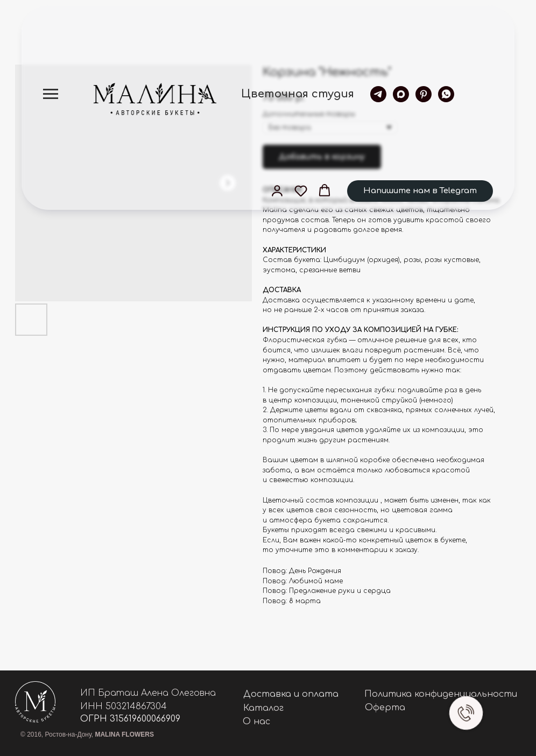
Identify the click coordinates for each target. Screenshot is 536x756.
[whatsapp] (446, 94)
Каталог (263, 708)
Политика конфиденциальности (441, 694)
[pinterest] (424, 94)
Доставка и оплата (291, 694)
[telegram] (378, 94)
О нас (256, 722)
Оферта (385, 708)
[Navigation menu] (51, 94)
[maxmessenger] (401, 94)
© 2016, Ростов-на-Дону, (87, 734)
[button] (277, 190)
